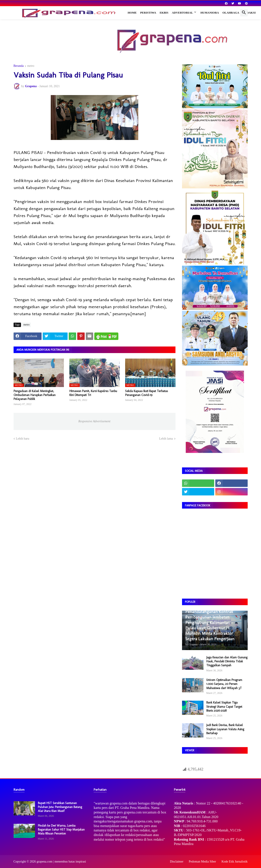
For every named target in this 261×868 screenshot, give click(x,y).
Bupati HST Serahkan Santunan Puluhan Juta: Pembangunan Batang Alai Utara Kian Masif (60, 807)
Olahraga (231, 13)
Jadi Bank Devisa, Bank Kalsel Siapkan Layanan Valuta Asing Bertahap (225, 729)
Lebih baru (23, 439)
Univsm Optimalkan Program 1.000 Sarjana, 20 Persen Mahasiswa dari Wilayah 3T (224, 684)
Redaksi (249, 13)
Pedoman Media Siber (202, 862)
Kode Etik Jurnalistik (235, 862)
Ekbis (164, 13)
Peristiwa (148, 13)
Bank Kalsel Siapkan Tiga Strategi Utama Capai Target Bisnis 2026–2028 (224, 706)
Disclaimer (177, 862)
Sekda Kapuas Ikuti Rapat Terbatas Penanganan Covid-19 (146, 393)
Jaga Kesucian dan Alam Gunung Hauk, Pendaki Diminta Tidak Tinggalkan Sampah (227, 661)
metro (31, 66)
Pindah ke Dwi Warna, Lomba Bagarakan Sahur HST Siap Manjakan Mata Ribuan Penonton (61, 830)
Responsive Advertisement (94, 421)
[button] (244, 13)
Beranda (19, 66)
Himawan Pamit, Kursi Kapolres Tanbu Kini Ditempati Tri (93, 393)
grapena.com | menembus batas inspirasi (61, 862)
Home (132, 13)
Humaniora (210, 13)
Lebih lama (166, 439)
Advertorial (182, 13)
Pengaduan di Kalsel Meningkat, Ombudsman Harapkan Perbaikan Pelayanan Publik (35, 395)
